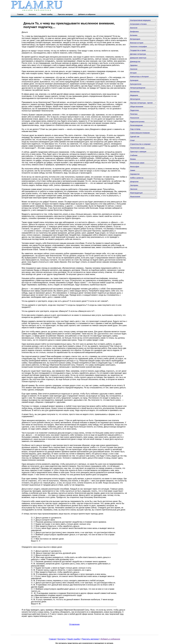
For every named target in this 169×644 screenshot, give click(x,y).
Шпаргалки (134, 182)
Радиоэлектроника (137, 122)
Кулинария (134, 80)
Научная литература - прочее (141, 103)
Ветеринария (135, 39)
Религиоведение (136, 125)
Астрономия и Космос (138, 24)
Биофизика (134, 32)
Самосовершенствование (140, 133)
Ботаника (134, 35)
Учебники (134, 155)
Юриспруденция (136, 193)
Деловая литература (138, 54)
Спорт (132, 140)
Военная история (137, 43)
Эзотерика (134, 185)
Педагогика (134, 110)
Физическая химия (137, 163)
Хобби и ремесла (137, 178)
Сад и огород (135, 129)
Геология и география (138, 47)
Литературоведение (138, 88)
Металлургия (135, 99)
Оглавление (74, 624)
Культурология (136, 84)
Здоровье (134, 65)
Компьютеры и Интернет (139, 77)
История (133, 73)
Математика (135, 92)
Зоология (134, 69)
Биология (134, 28)
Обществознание (137, 107)
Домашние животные (138, 58)
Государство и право (138, 50)
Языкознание (135, 197)
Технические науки (137, 148)
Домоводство (135, 62)
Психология (135, 118)
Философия (135, 167)
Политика (134, 114)
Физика (133, 159)
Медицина (134, 95)
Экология (134, 189)
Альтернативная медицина (140, 20)
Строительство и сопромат (140, 144)
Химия (133, 170)
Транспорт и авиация (138, 152)
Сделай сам (135, 137)
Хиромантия (135, 174)
